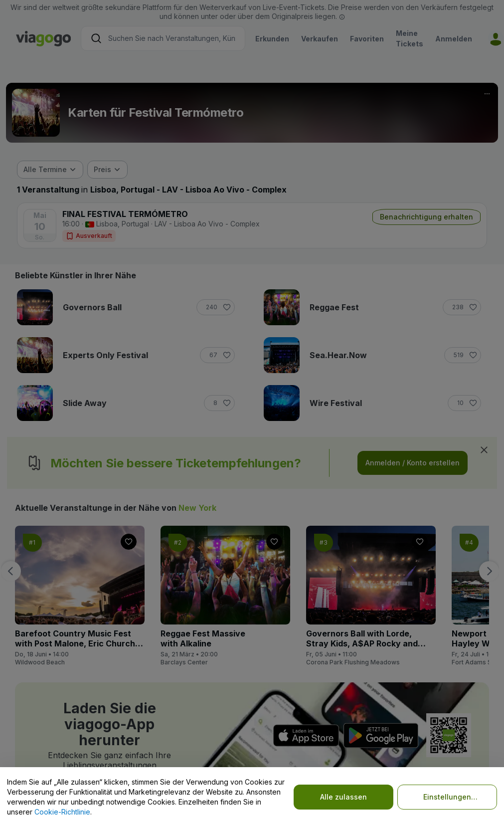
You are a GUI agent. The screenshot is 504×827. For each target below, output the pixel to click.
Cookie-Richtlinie (62, 812)
